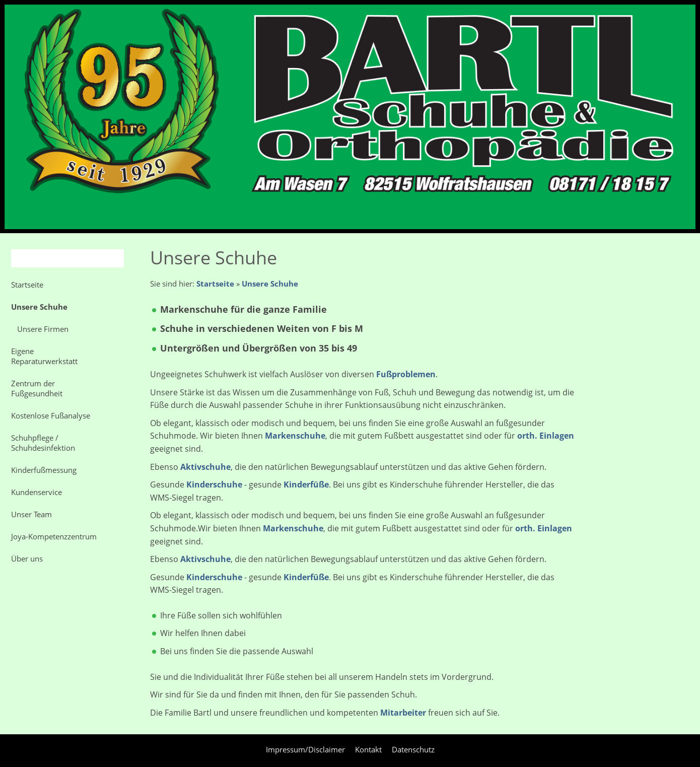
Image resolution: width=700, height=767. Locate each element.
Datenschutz (413, 749)
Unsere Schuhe (270, 284)
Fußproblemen (406, 374)
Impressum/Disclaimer (305, 749)
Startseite (215, 284)
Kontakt (368, 749)
